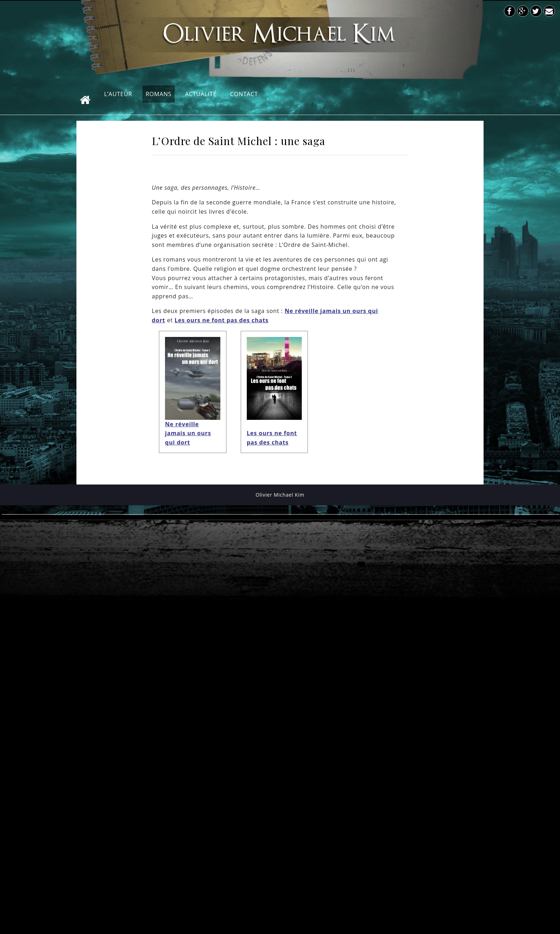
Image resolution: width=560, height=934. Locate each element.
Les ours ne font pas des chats (222, 320)
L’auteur (118, 94)
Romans (159, 94)
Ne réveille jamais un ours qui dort (188, 433)
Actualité (201, 94)
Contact (244, 94)
